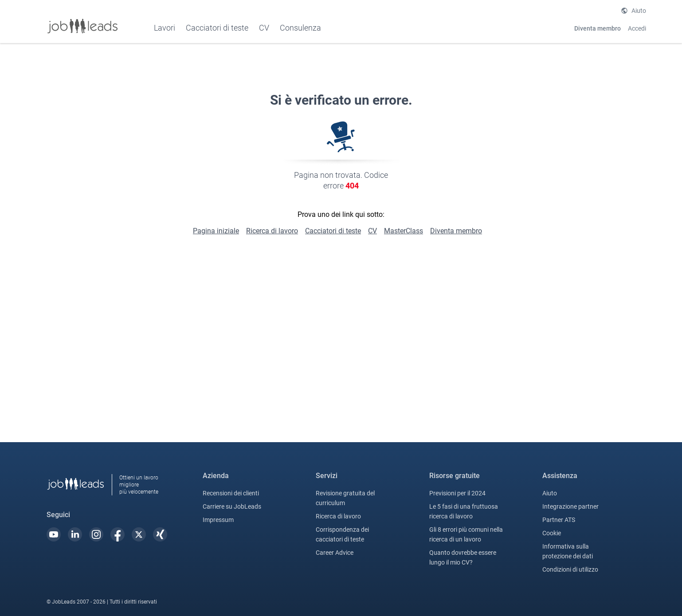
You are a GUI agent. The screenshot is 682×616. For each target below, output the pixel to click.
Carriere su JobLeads (232, 506)
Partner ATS (559, 520)
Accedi (637, 28)
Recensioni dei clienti (231, 493)
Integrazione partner (570, 506)
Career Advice (335, 553)
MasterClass (404, 231)
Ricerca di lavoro (272, 231)
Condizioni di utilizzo (570, 569)
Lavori (165, 28)
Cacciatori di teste (217, 28)
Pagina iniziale (216, 231)
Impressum (218, 520)
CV (372, 231)
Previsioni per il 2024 (457, 493)
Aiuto (639, 11)
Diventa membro (598, 28)
